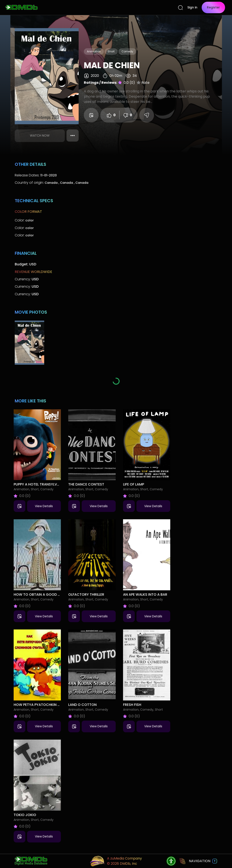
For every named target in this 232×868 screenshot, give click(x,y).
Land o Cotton (82, 705)
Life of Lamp (134, 484)
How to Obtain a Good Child (41, 595)
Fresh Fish (132, 705)
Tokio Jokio (25, 815)
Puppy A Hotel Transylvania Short (46, 484)
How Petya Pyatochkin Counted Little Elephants (59, 705)
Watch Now (40, 136)
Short (111, 51)
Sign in (192, 7)
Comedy (127, 51)
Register (213, 7)
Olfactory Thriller (86, 595)
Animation (94, 51)
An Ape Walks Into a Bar (145, 595)
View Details (44, 506)
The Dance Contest (86, 484)
